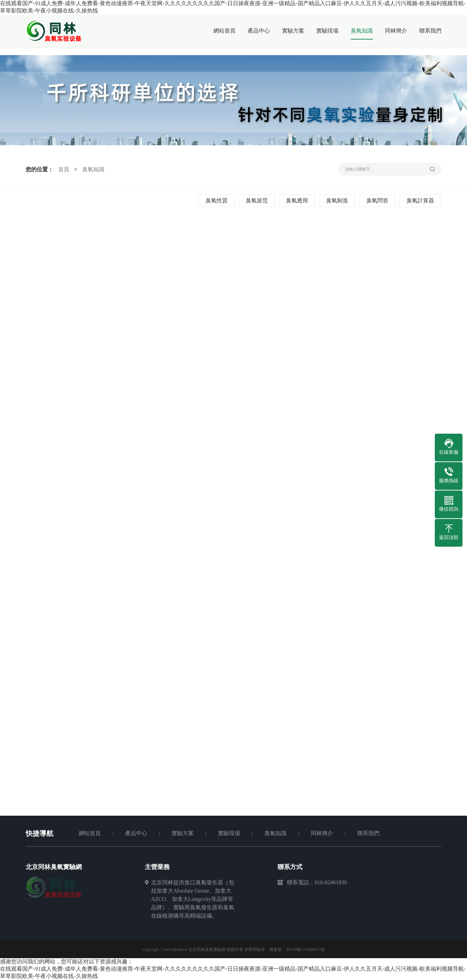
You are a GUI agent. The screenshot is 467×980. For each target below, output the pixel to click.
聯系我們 (368, 833)
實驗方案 (183, 833)
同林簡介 (322, 833)
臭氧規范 (257, 201)
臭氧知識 (93, 169)
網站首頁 (90, 833)
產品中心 (136, 833)
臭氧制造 (337, 201)
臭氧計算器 (420, 201)
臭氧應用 (297, 201)
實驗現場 (229, 833)
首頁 (64, 169)
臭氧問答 (377, 201)
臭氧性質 (217, 201)
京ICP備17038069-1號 (305, 949)
